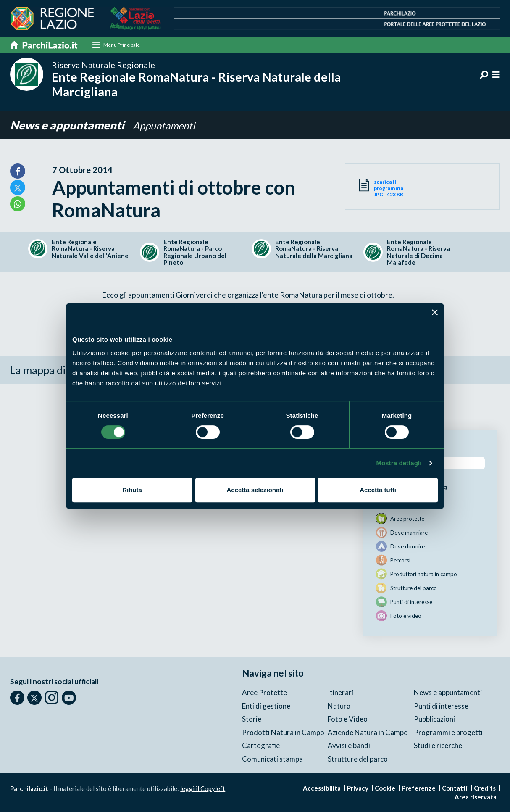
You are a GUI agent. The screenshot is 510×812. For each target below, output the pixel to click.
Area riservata (476, 797)
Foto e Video (348, 719)
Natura (339, 706)
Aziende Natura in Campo (368, 732)
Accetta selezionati (255, 490)
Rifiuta (132, 490)
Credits (485, 788)
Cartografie (261, 745)
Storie (252, 719)
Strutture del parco (358, 759)
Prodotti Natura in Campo (283, 732)
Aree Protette (264, 692)
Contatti (455, 788)
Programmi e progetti (448, 732)
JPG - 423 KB (398, 188)
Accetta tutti (378, 490)
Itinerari (340, 692)
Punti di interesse (441, 706)
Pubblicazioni (434, 719)
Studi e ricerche (438, 745)
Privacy (358, 788)
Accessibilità (322, 788)
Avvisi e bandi (349, 745)
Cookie (385, 788)
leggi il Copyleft (203, 788)
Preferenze (419, 788)
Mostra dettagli (399, 463)
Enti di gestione (266, 706)
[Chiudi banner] (435, 312)
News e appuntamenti (68, 125)
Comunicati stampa (272, 759)
